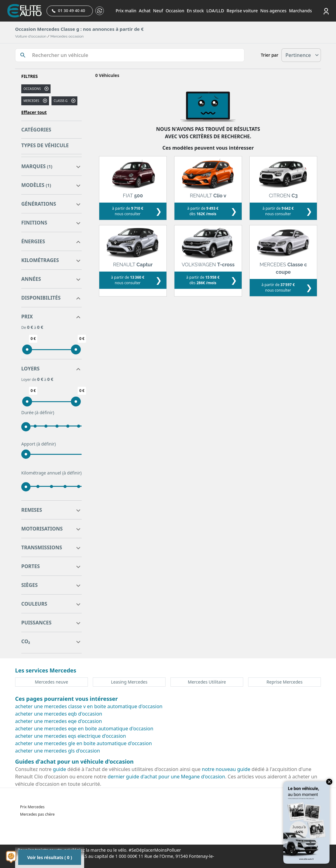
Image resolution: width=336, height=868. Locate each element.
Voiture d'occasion (31, 36)
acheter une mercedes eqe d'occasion (59, 721)
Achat (145, 11)
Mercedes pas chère (37, 814)
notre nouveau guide (226, 769)
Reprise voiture (242, 11)
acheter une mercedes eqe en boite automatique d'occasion (84, 729)
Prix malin (126, 11)
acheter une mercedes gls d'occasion (57, 751)
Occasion (175, 11)
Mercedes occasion (67, 36)
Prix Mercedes (32, 807)
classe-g (61, 101)
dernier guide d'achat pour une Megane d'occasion (166, 777)
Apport (39, 444)
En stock (195, 11)
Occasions (32, 89)
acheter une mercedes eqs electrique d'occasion (71, 736)
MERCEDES (31, 101)
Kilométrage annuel (51, 473)
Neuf (158, 11)
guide (60, 769)
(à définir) (45, 412)
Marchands (300, 11)
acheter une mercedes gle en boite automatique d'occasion (84, 743)
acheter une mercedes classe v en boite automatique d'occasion (89, 706)
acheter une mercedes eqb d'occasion (59, 714)
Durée (38, 413)
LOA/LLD (215, 11)
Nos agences (273, 11)
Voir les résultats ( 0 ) (49, 857)
